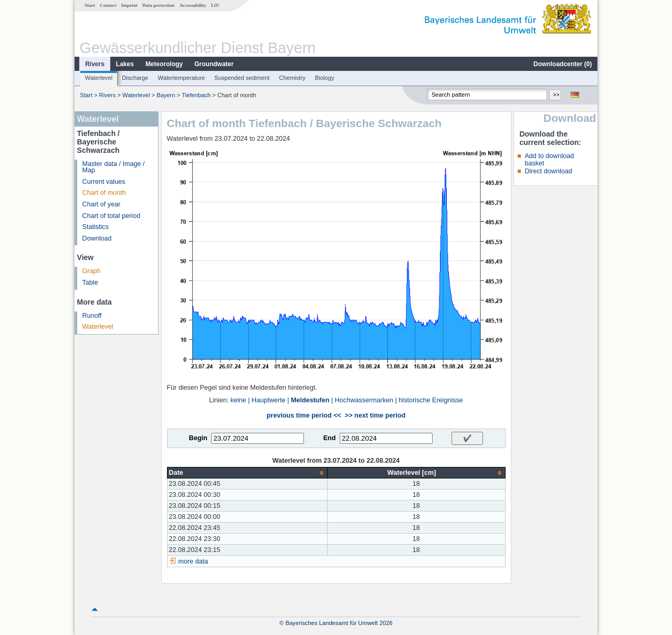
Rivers (95, 64)
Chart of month (104, 193)
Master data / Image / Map (114, 167)
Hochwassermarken (364, 400)
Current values (104, 182)
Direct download (548, 171)
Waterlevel (99, 78)
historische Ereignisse (431, 400)
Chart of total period (112, 216)
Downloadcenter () (563, 64)
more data (193, 561)
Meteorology (164, 64)
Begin (198, 438)
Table (90, 283)
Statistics (96, 227)
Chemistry (292, 78)
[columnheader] (247, 473)
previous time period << (304, 415)
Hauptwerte (268, 400)
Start (90, 5)
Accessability (193, 5)
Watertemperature (182, 78)
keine (238, 400)
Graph (92, 271)
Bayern (166, 95)
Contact (108, 5)
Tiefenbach (196, 95)
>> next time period (375, 415)
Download (97, 238)
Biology (325, 78)
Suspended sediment (242, 78)
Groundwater (214, 64)
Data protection (158, 5)
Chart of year (102, 204)
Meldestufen (310, 400)
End (330, 438)
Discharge (135, 78)
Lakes (125, 64)
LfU (215, 5)
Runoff (92, 316)
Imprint (129, 5)
